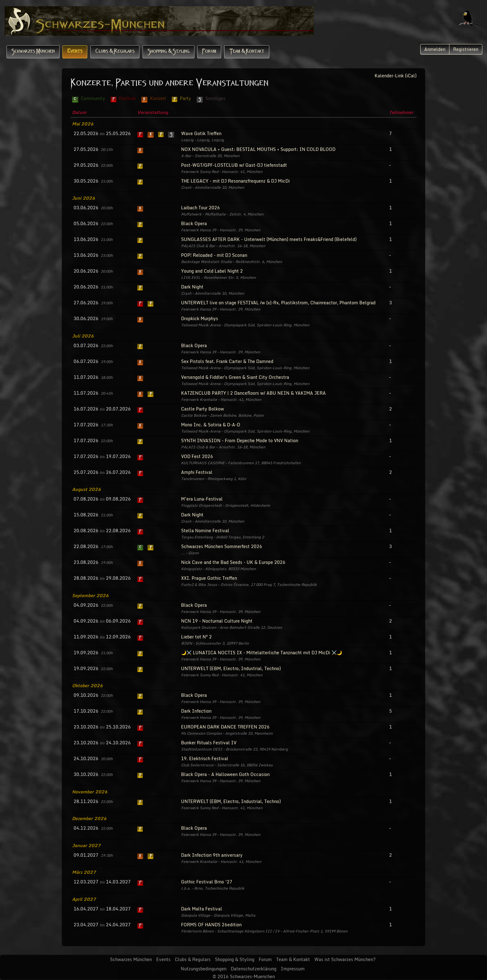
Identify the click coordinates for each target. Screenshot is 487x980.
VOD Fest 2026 (197, 456)
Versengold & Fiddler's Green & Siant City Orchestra (235, 377)
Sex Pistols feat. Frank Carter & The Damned (227, 361)
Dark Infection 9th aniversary (212, 855)
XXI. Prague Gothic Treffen (209, 578)
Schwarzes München (33, 52)
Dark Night (192, 287)
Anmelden (435, 49)
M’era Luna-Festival (202, 499)
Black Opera (194, 223)
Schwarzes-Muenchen (252, 976)
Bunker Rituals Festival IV (209, 743)
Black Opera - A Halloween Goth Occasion (225, 774)
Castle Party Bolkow (203, 409)
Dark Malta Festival (202, 909)
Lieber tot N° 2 (196, 637)
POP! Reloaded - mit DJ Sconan (214, 255)
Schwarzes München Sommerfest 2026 (222, 546)
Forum (209, 52)
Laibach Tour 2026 (200, 208)
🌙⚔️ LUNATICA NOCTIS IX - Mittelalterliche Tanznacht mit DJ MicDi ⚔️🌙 (262, 653)
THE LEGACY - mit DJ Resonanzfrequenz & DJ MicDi (235, 181)
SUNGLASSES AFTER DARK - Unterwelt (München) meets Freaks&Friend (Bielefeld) (269, 239)
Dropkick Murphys (200, 318)
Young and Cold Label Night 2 (212, 271)
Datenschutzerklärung (254, 969)
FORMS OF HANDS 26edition (211, 925)
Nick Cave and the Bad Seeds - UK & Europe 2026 (233, 562)
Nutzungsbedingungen (204, 969)
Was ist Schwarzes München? (345, 959)
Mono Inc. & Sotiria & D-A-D (211, 425)
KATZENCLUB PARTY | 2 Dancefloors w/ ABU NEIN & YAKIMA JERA (253, 393)
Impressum (293, 969)
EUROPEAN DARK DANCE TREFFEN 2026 (225, 727)
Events (75, 52)
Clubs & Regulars (115, 52)
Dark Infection (196, 711)
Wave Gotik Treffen (201, 133)
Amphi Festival (197, 472)
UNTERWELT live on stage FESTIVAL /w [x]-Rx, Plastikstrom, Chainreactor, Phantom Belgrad (278, 303)
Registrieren (466, 49)
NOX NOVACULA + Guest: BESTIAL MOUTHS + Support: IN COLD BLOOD (258, 149)
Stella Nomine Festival (205, 531)
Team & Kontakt (247, 52)
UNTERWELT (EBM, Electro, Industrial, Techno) (231, 668)
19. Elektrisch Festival (205, 758)
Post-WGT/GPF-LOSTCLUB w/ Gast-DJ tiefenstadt (234, 165)
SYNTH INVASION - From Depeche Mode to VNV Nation (240, 440)
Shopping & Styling (168, 52)
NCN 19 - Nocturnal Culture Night (217, 621)
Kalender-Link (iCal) (396, 76)
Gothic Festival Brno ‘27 (207, 882)
